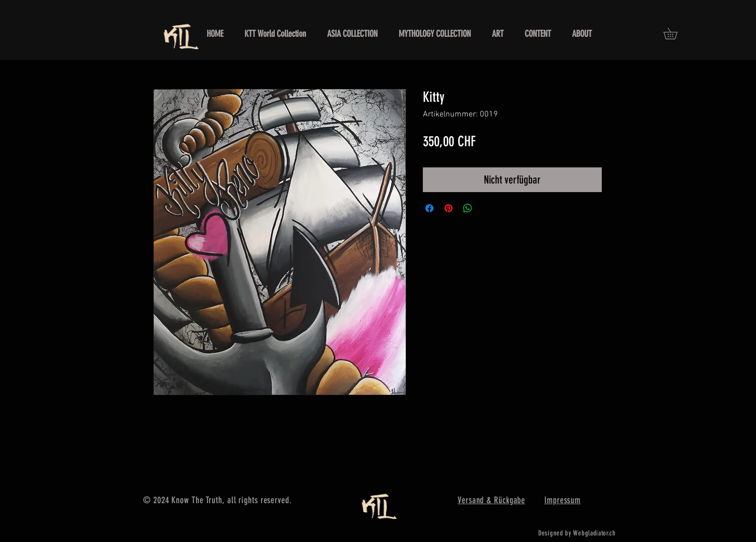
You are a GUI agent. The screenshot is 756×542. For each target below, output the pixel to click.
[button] (676, 34)
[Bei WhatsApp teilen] (468, 208)
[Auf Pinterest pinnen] (449, 208)
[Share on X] (487, 208)
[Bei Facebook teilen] (429, 208)
